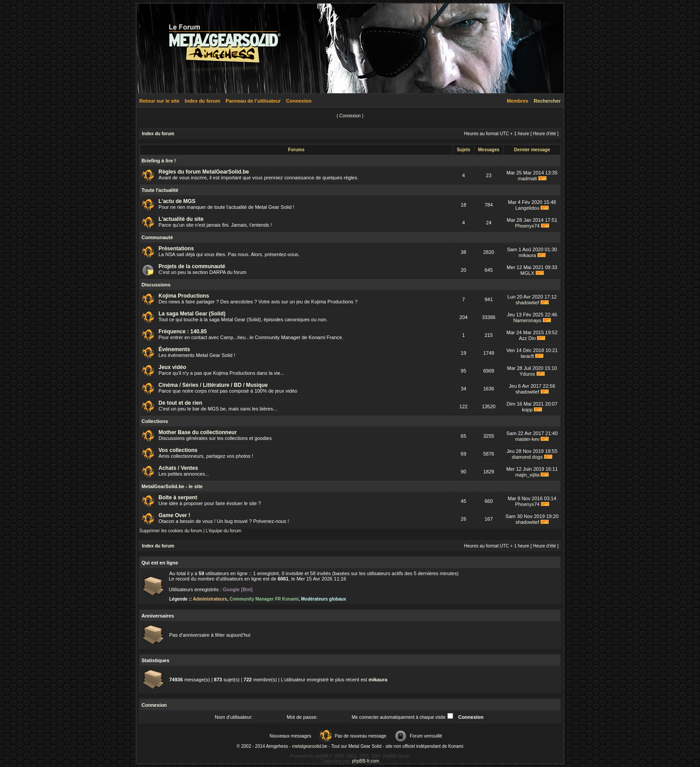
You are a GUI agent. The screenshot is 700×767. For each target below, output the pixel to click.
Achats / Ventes (178, 468)
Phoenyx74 (527, 226)
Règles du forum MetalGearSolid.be (204, 172)
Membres (517, 101)
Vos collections (178, 450)
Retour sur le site (159, 101)
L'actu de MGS (177, 201)
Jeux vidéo (172, 367)
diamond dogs (527, 457)
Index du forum (202, 101)
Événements (174, 349)
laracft (527, 356)
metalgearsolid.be (310, 746)
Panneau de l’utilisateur (253, 101)
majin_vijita (527, 475)
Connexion (299, 101)
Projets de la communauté (192, 266)
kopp (527, 410)
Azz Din (527, 338)
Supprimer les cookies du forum (171, 531)
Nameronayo (527, 320)
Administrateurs (210, 599)
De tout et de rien (180, 403)
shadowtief (527, 303)
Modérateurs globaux (323, 599)
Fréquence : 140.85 (183, 332)
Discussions (156, 285)
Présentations (176, 249)
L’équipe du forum (224, 531)
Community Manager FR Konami (264, 599)
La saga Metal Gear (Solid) (192, 314)
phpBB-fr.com (366, 761)
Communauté (157, 237)
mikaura (527, 255)
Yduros (527, 374)
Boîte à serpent (178, 498)
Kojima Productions (184, 296)
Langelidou (527, 208)
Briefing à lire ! (159, 161)
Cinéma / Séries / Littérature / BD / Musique (213, 385)
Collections (155, 421)
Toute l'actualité (160, 190)
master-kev (527, 439)
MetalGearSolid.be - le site (172, 486)
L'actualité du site (181, 219)
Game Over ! (174, 515)
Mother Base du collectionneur (198, 432)
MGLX (527, 273)
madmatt (527, 178)
